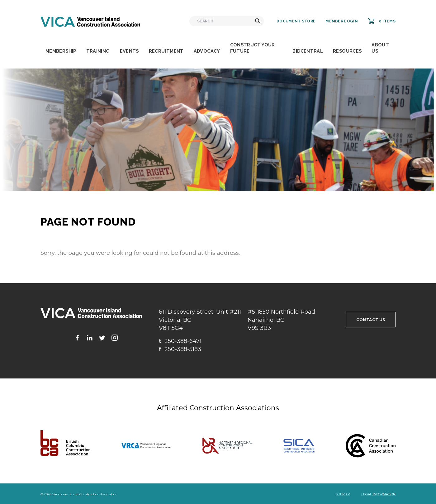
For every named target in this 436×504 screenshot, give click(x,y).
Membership (61, 51)
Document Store (296, 21)
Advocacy (207, 51)
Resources (347, 51)
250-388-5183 (180, 349)
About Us (380, 48)
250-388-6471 (180, 341)
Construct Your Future (253, 48)
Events (129, 51)
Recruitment (166, 51)
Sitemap (343, 494)
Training (98, 51)
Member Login (342, 21)
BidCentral (308, 51)
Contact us (371, 320)
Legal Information (378, 494)
